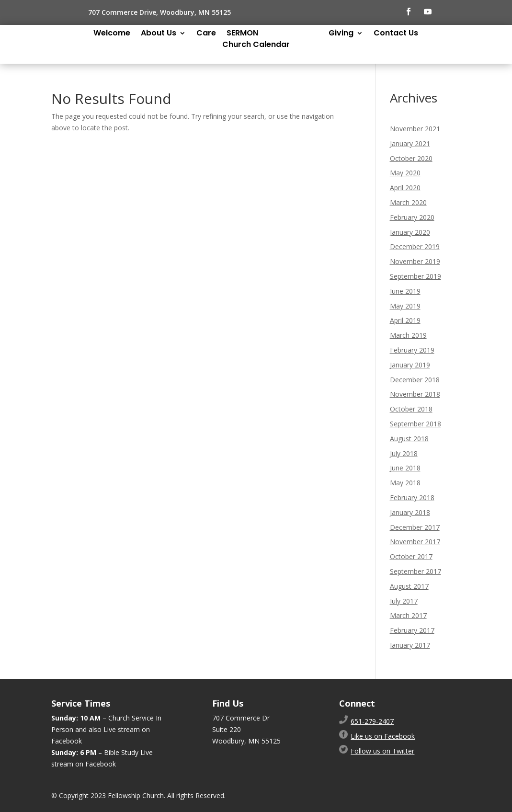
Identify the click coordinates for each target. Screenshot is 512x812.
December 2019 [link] (415, 246)
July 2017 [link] (404, 601)
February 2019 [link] (412, 350)
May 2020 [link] (405, 173)
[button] (409, 11)
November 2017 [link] (415, 542)
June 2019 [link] (405, 291)
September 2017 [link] (415, 571)
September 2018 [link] (415, 424)
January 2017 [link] (410, 645)
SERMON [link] (242, 34)
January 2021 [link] (410, 143)
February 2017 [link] (412, 630)
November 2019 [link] (415, 261)
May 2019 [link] (405, 306)
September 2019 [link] (415, 276)
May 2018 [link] (405, 483)
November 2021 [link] (415, 129)
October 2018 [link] (411, 409)
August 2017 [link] (409, 586)
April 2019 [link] (405, 320)
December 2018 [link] (415, 380)
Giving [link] (341, 34)
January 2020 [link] (410, 232)
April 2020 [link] (405, 188)
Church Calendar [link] (256, 46)
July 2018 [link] (404, 453)
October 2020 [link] (411, 158)
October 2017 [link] (411, 556)
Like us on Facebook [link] (383, 736)
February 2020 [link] (412, 217)
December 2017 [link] (415, 527)
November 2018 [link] (415, 394)
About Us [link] (159, 34)
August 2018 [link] (409, 439)
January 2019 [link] (410, 365)
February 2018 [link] (412, 497)
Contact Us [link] (396, 34)
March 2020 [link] (408, 202)
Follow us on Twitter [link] (382, 751)
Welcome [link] (112, 34)
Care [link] (206, 34)
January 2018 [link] (410, 512)
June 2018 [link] (405, 468)
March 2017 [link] (408, 615)
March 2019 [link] (408, 335)
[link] (372, 721)
